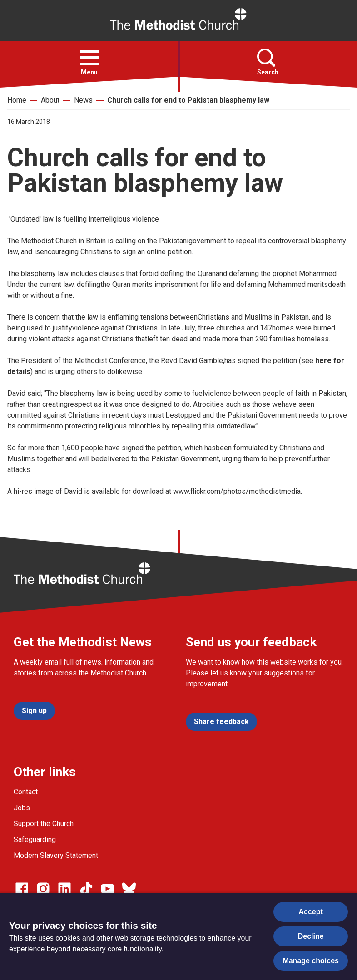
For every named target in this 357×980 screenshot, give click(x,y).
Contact (26, 792)
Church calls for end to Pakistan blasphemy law (188, 100)
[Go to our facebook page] (22, 889)
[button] (89, 58)
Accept (311, 912)
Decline (311, 936)
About (50, 100)
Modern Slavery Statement (56, 855)
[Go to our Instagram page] (43, 889)
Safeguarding (35, 840)
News (83, 100)
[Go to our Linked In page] (64, 889)
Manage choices (311, 961)
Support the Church (44, 824)
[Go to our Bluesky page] (129, 889)
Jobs (22, 808)
